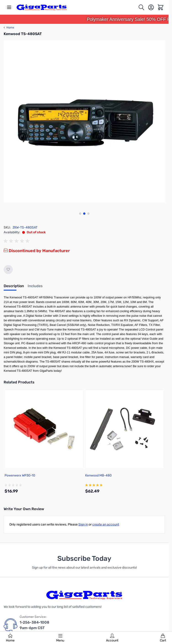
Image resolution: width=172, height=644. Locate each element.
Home (10, 638)
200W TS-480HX (143, 362)
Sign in (83, 524)
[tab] (14, 287)
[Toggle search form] (141, 7)
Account (112, 638)
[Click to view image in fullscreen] (84, 121)
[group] (17, 241)
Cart (163, 638)
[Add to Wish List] (8, 270)
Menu (60, 638)
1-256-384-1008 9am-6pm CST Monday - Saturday (36, 628)
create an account (106, 524)
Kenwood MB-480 (98, 475)
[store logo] (42, 7)
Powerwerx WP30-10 (20, 475)
